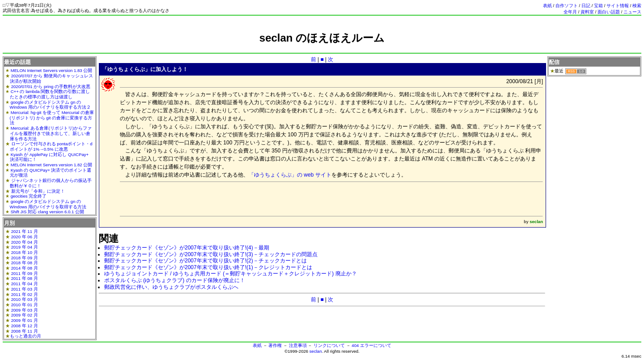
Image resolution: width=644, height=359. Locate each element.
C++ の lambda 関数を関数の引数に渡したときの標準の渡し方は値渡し (50, 94)
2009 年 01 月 (25, 320)
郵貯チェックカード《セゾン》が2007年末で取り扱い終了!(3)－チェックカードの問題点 (211, 254)
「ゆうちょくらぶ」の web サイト (290, 175)
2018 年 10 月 (25, 252)
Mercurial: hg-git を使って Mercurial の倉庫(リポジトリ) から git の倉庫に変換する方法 (52, 118)
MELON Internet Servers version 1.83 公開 (52, 70)
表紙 (547, 6)
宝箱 (598, 6)
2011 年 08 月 (25, 278)
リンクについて (329, 345)
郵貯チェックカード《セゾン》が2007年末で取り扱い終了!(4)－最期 (187, 248)
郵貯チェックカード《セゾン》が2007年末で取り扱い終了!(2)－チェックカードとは (205, 261)
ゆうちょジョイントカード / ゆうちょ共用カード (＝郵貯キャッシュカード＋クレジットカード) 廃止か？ (231, 274)
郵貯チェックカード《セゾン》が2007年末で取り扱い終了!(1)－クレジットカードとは (208, 267)
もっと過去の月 (25, 336)
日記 (586, 6)
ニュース (632, 12)
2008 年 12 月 (25, 326)
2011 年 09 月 (25, 273)
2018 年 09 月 (25, 258)
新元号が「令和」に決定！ (38, 191)
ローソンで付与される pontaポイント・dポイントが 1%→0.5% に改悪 (51, 146)
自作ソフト (567, 6)
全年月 (570, 12)
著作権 (275, 345)
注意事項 (298, 345)
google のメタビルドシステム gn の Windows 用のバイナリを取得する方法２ (51, 105)
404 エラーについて (371, 345)
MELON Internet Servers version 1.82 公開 (52, 165)
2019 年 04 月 (25, 247)
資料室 (587, 12)
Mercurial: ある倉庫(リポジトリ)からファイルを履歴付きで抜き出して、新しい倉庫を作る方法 (51, 133)
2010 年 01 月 (25, 305)
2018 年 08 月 (25, 263)
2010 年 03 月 (25, 299)
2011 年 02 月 (25, 294)
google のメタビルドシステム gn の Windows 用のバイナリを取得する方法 (48, 204)
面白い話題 (609, 12)
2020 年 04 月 (25, 242)
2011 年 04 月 (25, 284)
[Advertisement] (322, 48)
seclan (316, 351)
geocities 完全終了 (29, 196)
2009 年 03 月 (25, 310)
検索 (637, 6)
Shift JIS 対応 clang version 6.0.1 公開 (47, 212)
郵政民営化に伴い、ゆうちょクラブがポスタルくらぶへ (171, 287)
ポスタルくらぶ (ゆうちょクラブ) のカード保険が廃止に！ (175, 280)
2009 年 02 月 (25, 315)
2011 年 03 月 (25, 289)
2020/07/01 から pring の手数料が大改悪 (51, 87)
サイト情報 (618, 6)
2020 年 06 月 (25, 237)
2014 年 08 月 (25, 268)
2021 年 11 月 (25, 231)
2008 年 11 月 (25, 331)
